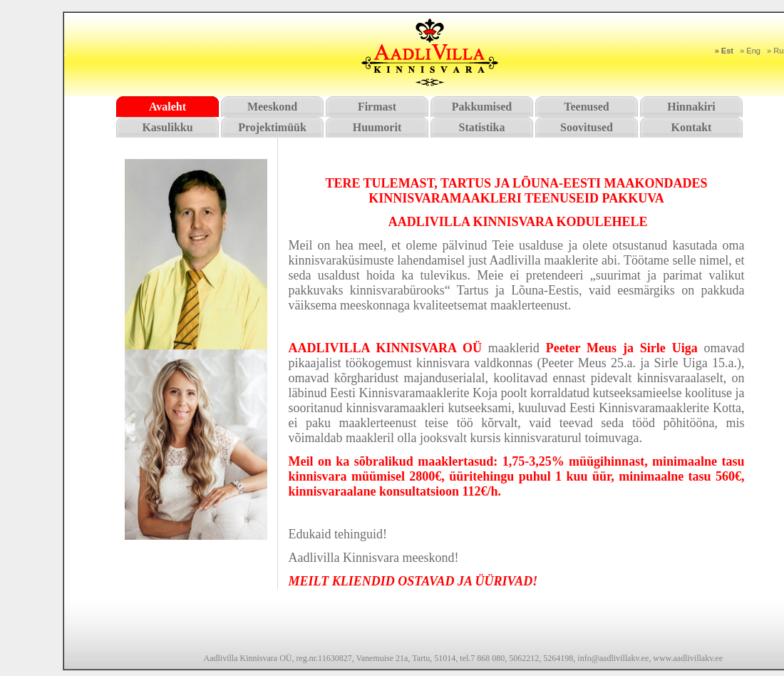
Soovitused (587, 127)
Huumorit (377, 127)
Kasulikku (167, 127)
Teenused (586, 107)
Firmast (377, 107)
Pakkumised (482, 107)
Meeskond (272, 107)
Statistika (482, 127)
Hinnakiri (691, 107)
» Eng (750, 51)
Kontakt (692, 127)
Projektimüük (272, 127)
